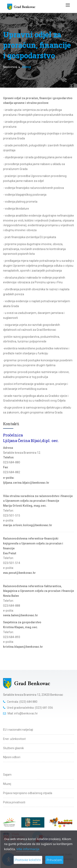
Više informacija (28, 849)
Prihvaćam (54, 860)
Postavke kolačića (28, 860)
